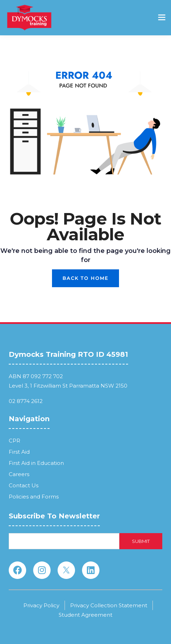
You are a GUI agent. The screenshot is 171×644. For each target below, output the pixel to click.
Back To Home (85, 278)
